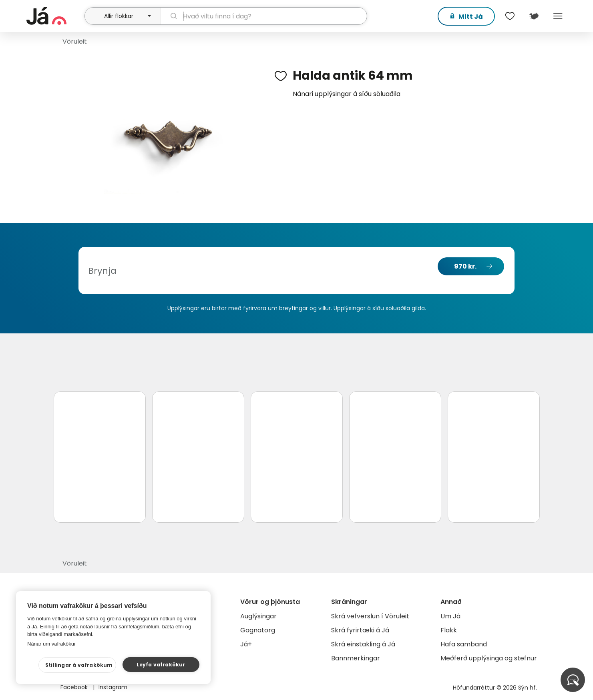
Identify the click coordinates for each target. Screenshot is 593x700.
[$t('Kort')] (534, 16)
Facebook (75, 687)
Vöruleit (75, 41)
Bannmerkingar (356, 658)
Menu (558, 16)
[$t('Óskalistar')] (510, 16)
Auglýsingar (258, 616)
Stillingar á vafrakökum (79, 665)
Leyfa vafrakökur (161, 665)
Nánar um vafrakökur (51, 644)
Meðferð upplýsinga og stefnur (489, 658)
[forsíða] (55, 16)
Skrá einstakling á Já (363, 644)
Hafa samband (464, 644)
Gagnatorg (258, 630)
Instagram (113, 687)
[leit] (264, 16)
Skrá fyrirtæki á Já (360, 630)
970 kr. (465, 266)
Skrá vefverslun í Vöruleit (370, 616)
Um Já (450, 616)
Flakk (449, 630)
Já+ (246, 644)
